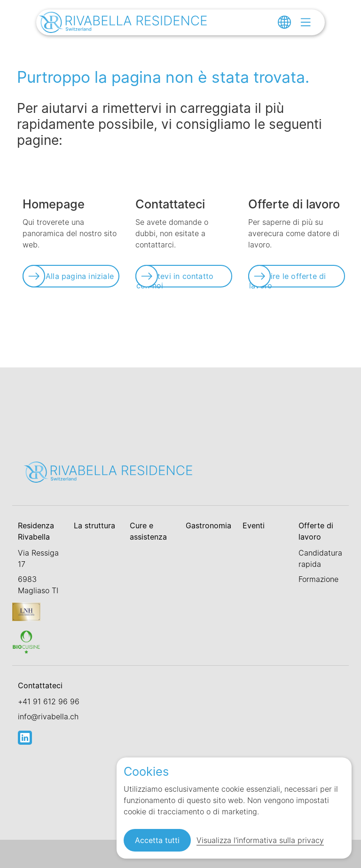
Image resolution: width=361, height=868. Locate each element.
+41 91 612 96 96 (49, 701)
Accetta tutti (157, 840)
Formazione (318, 579)
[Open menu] (306, 22)
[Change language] (284, 22)
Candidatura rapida (320, 558)
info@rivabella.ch (48, 717)
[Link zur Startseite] (123, 24)
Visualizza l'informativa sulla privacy (260, 840)
